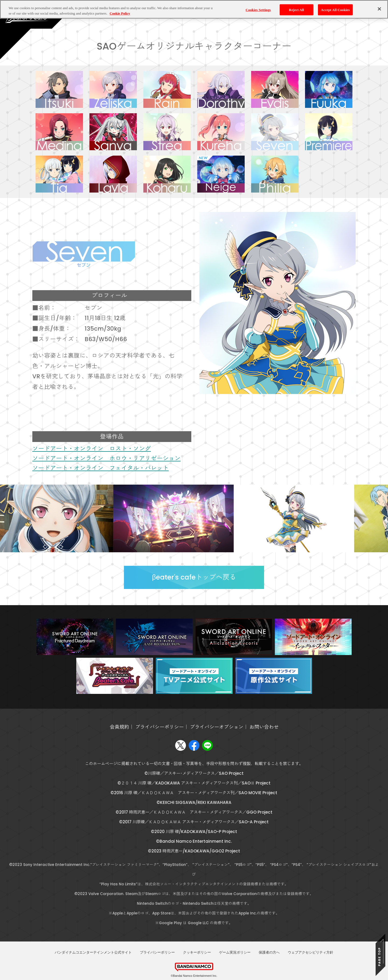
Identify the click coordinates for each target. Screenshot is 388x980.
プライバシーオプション (217, 727)
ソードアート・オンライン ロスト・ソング (92, 449)
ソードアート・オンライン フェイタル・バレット (101, 468)
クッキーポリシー (197, 952)
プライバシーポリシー (160, 727)
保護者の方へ (269, 952)
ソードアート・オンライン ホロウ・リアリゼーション (106, 458)
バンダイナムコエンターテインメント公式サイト (93, 952)
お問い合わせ (264, 727)
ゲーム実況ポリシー (235, 952)
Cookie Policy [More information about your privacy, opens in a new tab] (120, 7)
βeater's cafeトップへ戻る (194, 577)
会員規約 (119, 727)
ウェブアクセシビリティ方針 (311, 952)
